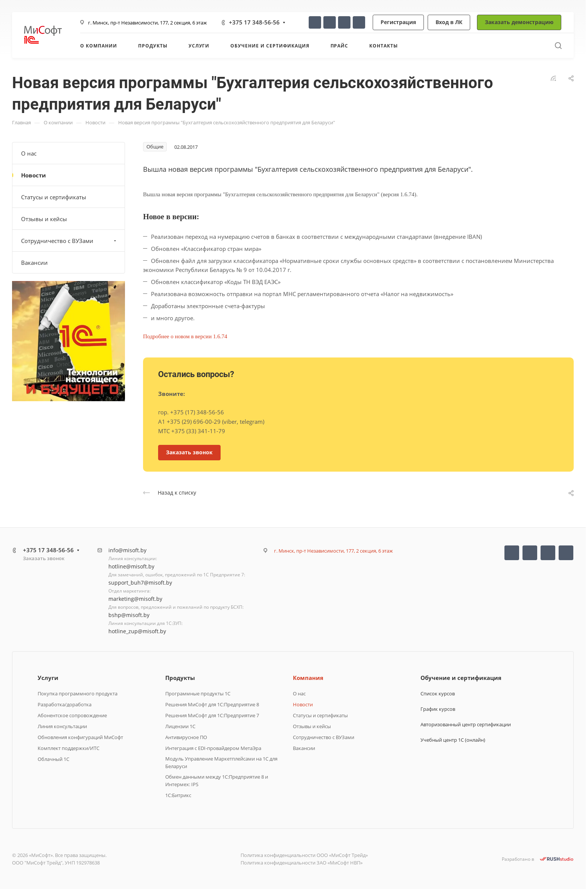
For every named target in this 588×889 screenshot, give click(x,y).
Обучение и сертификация (461, 678)
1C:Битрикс (178, 795)
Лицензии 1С (180, 726)
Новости (34, 175)
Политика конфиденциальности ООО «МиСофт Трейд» (304, 855)
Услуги (48, 678)
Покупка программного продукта (78, 693)
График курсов (438, 709)
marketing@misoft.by (135, 599)
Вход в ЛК (449, 22)
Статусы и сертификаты (54, 197)
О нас (29, 153)
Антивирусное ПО (186, 737)
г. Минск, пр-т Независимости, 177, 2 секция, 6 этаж (148, 23)
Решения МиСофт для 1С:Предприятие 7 (212, 715)
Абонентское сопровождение (72, 715)
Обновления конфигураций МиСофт (80, 737)
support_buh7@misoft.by (140, 583)
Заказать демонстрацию (519, 22)
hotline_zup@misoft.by (137, 631)
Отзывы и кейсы (44, 219)
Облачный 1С (53, 759)
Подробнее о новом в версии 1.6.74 (186, 336)
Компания (308, 678)
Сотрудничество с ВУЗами (69, 241)
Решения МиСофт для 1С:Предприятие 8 (212, 704)
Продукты (180, 678)
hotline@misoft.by (131, 566)
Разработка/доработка (65, 704)
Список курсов (438, 693)
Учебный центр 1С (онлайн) (453, 740)
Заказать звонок (44, 558)
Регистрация (398, 22)
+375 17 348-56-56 (254, 22)
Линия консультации (62, 726)
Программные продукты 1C (198, 693)
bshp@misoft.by (129, 615)
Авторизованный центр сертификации (466, 724)
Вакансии (34, 263)
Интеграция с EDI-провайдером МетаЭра (213, 748)
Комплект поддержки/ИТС (69, 748)
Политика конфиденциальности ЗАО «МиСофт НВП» (302, 863)
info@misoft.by (127, 550)
